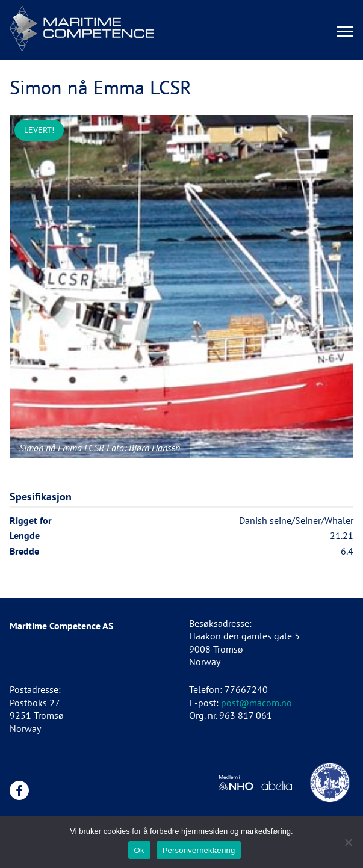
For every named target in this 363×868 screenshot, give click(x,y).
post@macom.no (256, 703)
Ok (139, 850)
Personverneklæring (199, 850)
